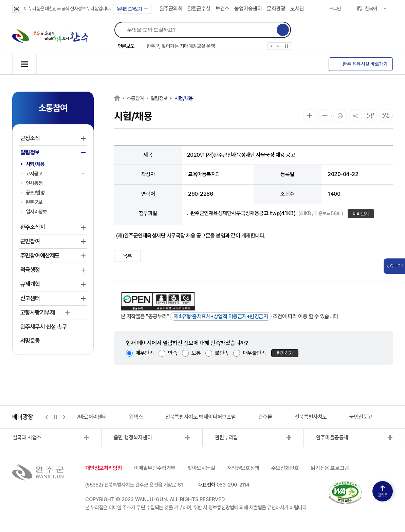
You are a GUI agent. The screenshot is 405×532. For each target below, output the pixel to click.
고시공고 (34, 174)
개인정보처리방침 (104, 468)
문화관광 (276, 9)
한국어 (375, 8)
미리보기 (361, 214)
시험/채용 (35, 164)
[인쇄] (340, 116)
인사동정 (34, 183)
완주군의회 (171, 9)
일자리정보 (36, 212)
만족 (173, 353)
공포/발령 (35, 193)
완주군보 (34, 202)
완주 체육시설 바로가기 (365, 64)
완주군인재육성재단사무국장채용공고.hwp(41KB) (267, 213)
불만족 (222, 353)
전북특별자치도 (311, 417)
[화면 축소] (325, 116)
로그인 (335, 8)
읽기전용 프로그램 (330, 468)
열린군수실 (199, 9)
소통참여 (135, 98)
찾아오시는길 (201, 468)
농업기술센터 (248, 9)
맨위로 (383, 491)
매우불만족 (255, 353)
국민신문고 (361, 417)
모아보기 (132, 9)
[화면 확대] (310, 116)
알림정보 (159, 98)
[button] (271, 47)
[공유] (355, 116)
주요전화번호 (285, 468)
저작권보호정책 (243, 468)
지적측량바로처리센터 (84, 417)
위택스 (136, 417)
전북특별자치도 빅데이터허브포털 (201, 417)
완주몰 (265, 417)
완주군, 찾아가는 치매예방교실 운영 (181, 46)
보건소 (223, 9)
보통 (196, 353)
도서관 (297, 9)
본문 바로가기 (0, 0)
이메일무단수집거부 (155, 468)
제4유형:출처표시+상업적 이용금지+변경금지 (221, 316)
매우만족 (145, 353)
